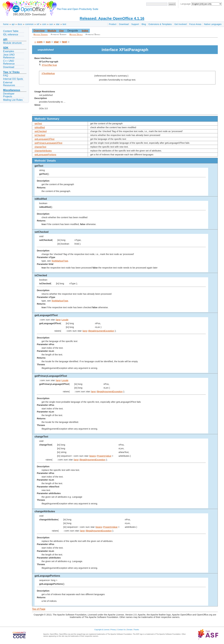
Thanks (136, 630)
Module (52, 31)
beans (93, 456)
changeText (40, 147)
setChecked (41, 131)
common (29, 24)
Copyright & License (102, 630)
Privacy (113, 630)
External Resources (9, 84)
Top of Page (39, 609)
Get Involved (181, 24)
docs (20, 24)
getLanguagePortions (45, 155)
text (64, 24)
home (6, 24)
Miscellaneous (12, 90)
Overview (39, 31)
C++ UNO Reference (9, 62)
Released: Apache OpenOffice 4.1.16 (112, 18)
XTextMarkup (49, 65)
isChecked (40, 135)
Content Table (11, 31)
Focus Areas (195, 24)
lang (58, 320)
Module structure (12, 43)
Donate (130, 630)
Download (124, 24)
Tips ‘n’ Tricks (11, 72)
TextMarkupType (60, 261)
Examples (9, 51)
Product (113, 24)
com (44, 24)
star (58, 24)
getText (38, 124)
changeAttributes (43, 151)
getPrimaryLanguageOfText (48, 143)
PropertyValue (104, 456)
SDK (6, 48)
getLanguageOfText (44, 139)
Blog (144, 24)
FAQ (6, 75)
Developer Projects (9, 95)
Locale (65, 320)
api (13, 24)
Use (61, 31)
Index (85, 31)
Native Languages (213, 24)
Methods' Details (76, 34)
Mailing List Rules (13, 100)
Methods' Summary (41, 34)
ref (38, 24)
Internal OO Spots (13, 79)
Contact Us (121, 630)
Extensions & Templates (160, 24)
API (5, 39)
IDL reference (11, 35)
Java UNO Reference (9, 56)
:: (35, 42)
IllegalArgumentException (101, 331)
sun (51, 24)
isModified (40, 127)
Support (135, 24)
